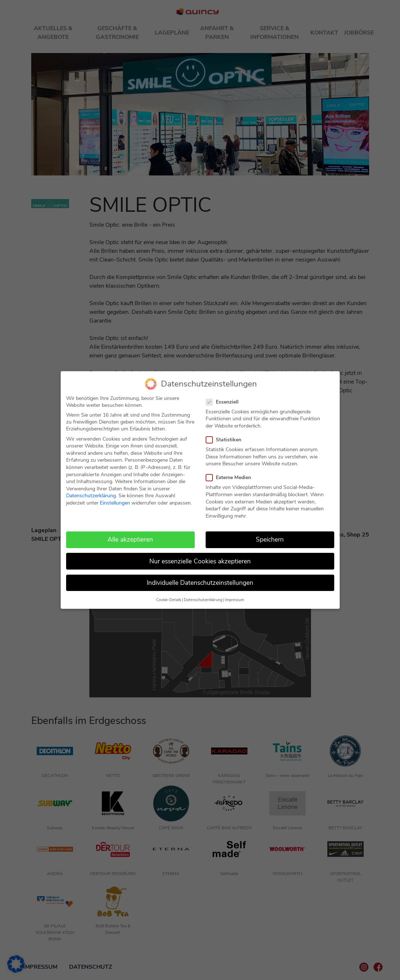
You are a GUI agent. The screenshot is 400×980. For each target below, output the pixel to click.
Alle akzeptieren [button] (130, 539)
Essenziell (225, 402)
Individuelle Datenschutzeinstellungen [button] (200, 582)
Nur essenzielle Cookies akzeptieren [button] (200, 561)
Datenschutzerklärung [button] (203, 600)
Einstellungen (115, 503)
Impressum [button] (235, 600)
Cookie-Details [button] (169, 600)
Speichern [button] (270, 539)
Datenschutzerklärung (91, 496)
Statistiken (226, 440)
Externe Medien (231, 477)
